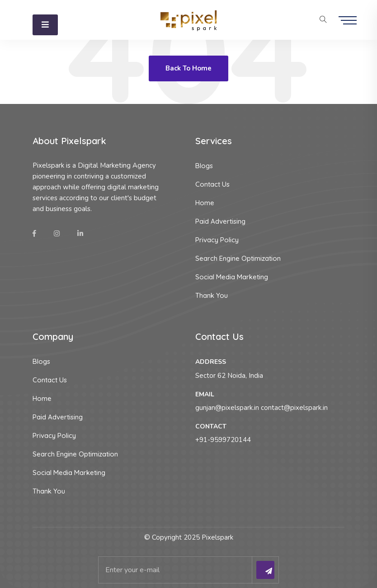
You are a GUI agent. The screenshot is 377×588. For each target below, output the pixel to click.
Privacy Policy (217, 240)
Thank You (212, 295)
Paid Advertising (220, 221)
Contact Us (212, 184)
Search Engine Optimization (238, 258)
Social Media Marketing (232, 277)
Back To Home (188, 68)
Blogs (204, 166)
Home (205, 203)
